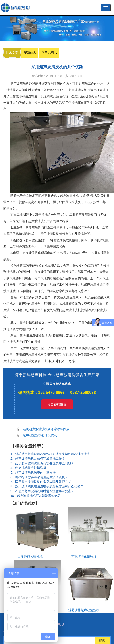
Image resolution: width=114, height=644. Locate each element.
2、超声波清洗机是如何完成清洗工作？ (38, 459)
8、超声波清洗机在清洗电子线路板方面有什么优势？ (47, 486)
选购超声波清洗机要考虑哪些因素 (46, 429)
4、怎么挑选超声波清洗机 (28, 468)
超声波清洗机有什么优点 (40, 435)
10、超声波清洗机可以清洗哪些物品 (35, 496)
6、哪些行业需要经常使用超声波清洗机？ (39, 477)
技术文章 (12, 53)
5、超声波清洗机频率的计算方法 (33, 472)
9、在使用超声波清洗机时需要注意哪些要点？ (42, 491)
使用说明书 (49, 53)
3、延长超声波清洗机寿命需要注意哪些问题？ (42, 463)
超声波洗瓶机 (17, 8)
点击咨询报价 (57, 404)
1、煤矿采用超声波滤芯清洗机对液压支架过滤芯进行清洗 (50, 454)
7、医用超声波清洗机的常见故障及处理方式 (41, 482)
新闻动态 (30, 53)
